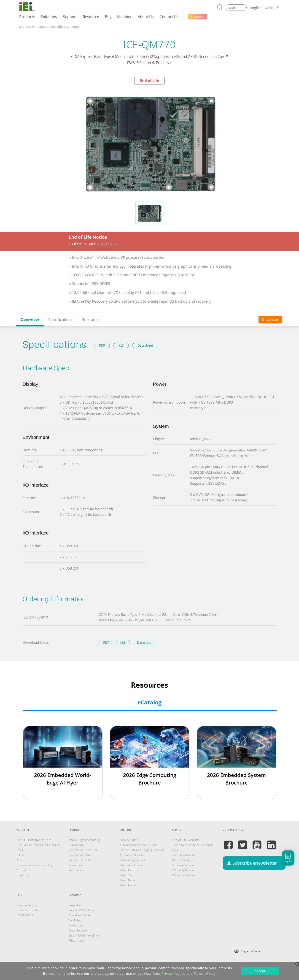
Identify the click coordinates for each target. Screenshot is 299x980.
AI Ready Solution (131, 855)
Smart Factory (129, 870)
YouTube (74, 920)
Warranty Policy (182, 870)
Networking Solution (133, 860)
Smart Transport (131, 875)
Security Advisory (183, 855)
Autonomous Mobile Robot (138, 845)
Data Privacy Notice (169, 974)
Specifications (60, 319)
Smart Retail (128, 880)
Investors (23, 875)
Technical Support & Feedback (192, 845)
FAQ (175, 850)
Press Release (78, 930)
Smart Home (128, 885)
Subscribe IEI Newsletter (84, 935)
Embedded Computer (65, 27)
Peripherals (76, 870)
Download (270, 320)
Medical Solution (131, 865)
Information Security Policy (35, 865)
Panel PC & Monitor (81, 860)
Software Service (183, 865)
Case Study (76, 905)
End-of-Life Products (33, 27)
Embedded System (81, 855)
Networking (76, 845)
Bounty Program (183, 860)
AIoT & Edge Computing (84, 840)
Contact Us (24, 870)
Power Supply (78, 865)
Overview (30, 319)
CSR (20, 860)
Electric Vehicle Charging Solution (142, 850)
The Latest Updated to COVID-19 (38, 845)
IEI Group (23, 855)
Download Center (184, 875)
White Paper (77, 940)
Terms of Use (205, 974)
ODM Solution (129, 840)
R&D (20, 850)
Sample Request (28, 905)
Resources (91, 319)
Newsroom (76, 925)
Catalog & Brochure (81, 910)
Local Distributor (28, 910)
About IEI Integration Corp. (35, 840)
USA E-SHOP (25, 915)
